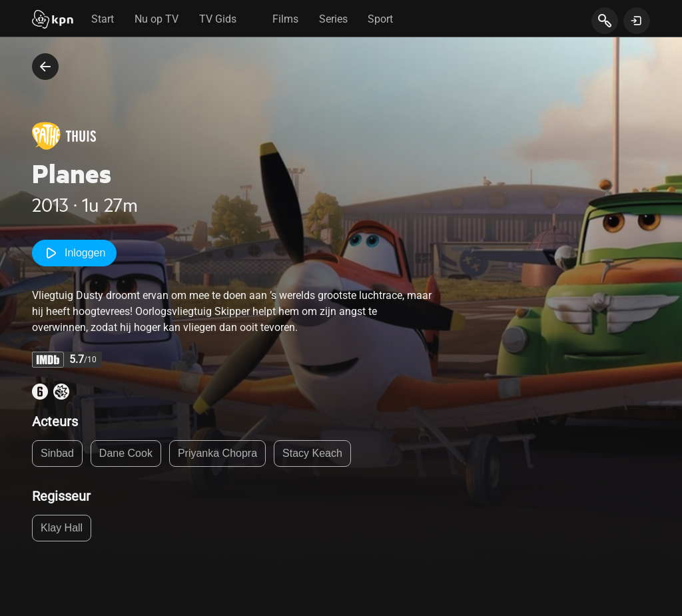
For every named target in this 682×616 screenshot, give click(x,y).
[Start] (53, 21)
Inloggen (74, 253)
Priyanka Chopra (217, 453)
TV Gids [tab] (218, 19)
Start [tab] (103, 19)
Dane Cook (126, 453)
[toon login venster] (637, 21)
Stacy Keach (312, 453)
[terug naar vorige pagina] (45, 67)
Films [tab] (285, 19)
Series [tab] (333, 19)
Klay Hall (62, 528)
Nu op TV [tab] (157, 19)
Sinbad (57, 453)
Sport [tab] (380, 19)
